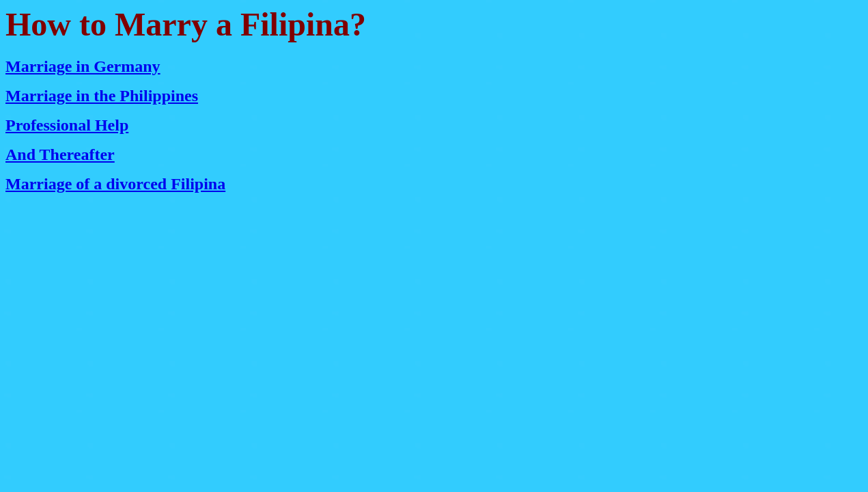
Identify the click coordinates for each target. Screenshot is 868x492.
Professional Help (67, 125)
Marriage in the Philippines (102, 96)
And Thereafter (60, 154)
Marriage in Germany (83, 66)
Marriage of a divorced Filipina (115, 184)
